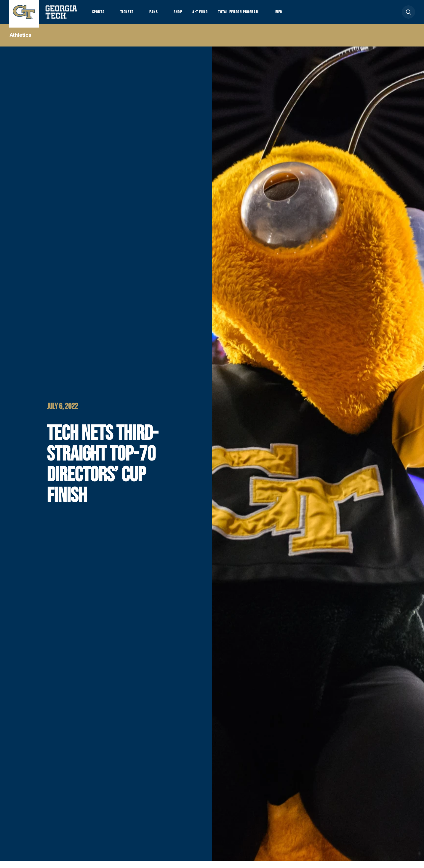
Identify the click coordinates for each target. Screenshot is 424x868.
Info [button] (301, 15)
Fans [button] (161, 15)
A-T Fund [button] (213, 15)
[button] (408, 15)
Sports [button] (99, 15)
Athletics (20, 42)
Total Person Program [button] (256, 15)
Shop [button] (189, 15)
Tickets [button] (132, 15)
